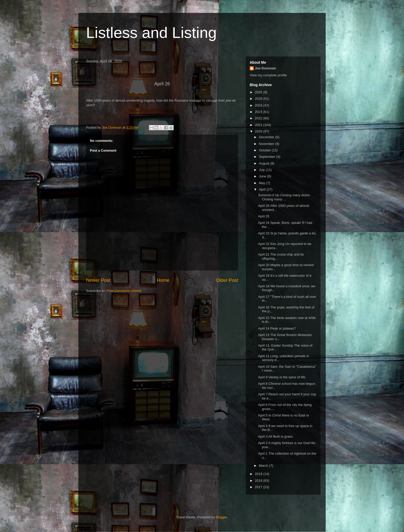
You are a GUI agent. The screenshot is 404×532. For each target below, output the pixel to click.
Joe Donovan (265, 68)
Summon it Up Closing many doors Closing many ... (284, 197)
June (263, 176)
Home (163, 280)
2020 (259, 131)
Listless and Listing (151, 33)
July (262, 170)
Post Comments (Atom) (124, 291)
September (268, 157)
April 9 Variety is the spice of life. (282, 377)
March (264, 466)
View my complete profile (268, 75)
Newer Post (98, 280)
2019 (259, 474)
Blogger (222, 517)
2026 (259, 92)
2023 (259, 112)
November (267, 144)
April (263, 189)
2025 (259, 99)
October (265, 150)
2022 (259, 118)
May (263, 183)
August (265, 163)
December (267, 137)
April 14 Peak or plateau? (277, 328)
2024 (259, 105)
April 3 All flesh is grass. (276, 436)
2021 (259, 125)
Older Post (227, 280)
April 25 (264, 216)
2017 (259, 487)
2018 (259, 481)
